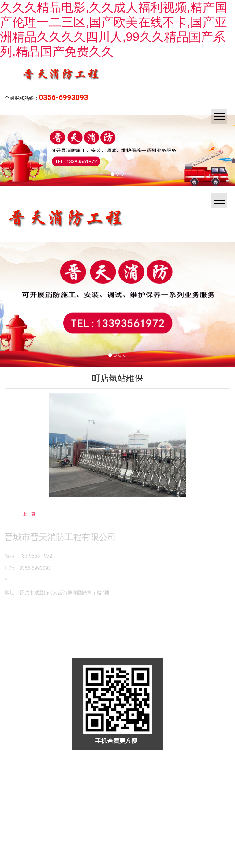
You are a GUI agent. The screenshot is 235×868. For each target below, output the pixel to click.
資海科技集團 (120, 765)
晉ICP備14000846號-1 (176, 765)
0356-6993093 (63, 97)
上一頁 (29, 514)
